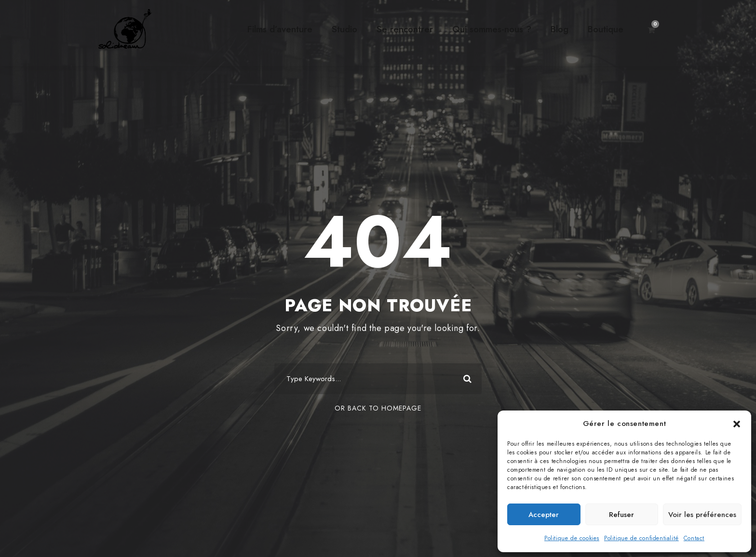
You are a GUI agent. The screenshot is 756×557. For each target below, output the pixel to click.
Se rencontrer (405, 29)
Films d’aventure (280, 29)
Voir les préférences (702, 515)
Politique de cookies (572, 538)
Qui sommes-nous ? (492, 29)
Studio (344, 29)
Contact (694, 538)
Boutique (606, 29)
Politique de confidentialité (641, 538)
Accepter (544, 515)
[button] (737, 424)
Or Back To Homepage (378, 408)
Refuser (621, 515)
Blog (560, 29)
